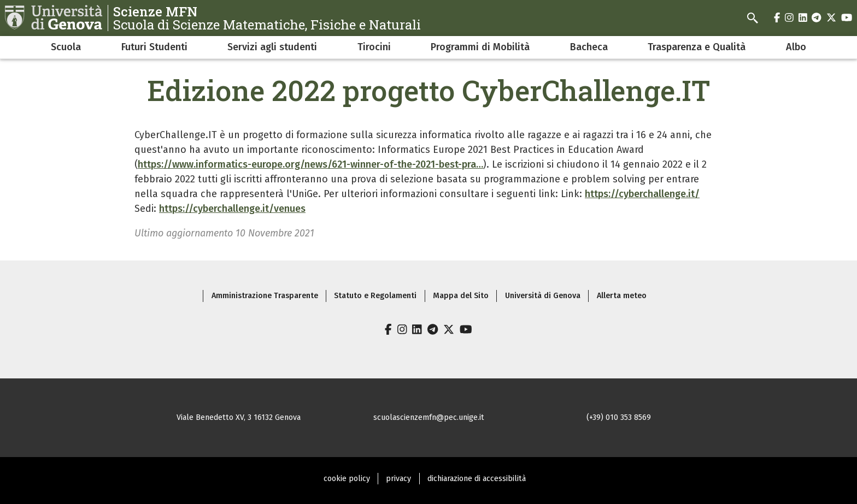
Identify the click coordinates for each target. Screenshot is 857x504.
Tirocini (374, 47)
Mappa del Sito (461, 296)
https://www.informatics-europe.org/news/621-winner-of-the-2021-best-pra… (310, 164)
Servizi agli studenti (272, 47)
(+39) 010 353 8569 (619, 417)
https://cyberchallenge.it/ (642, 194)
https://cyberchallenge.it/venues (232, 209)
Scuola (66, 47)
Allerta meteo (622, 296)
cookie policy (347, 479)
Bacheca (589, 47)
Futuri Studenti (154, 47)
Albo (796, 47)
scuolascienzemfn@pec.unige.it (429, 417)
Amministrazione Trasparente (265, 296)
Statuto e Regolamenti (375, 296)
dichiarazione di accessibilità (477, 479)
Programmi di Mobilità (480, 47)
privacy (398, 479)
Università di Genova (543, 296)
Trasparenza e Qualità (697, 47)
